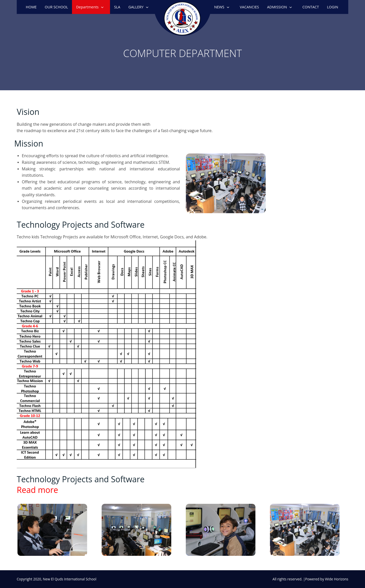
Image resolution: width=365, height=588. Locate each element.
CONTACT (311, 7)
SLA (117, 7)
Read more (37, 490)
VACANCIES (249, 7)
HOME (31, 7)
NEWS (219, 7)
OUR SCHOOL (57, 7)
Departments (87, 7)
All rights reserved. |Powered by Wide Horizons (310, 579)
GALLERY (136, 7)
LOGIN (333, 7)
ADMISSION (277, 7)
